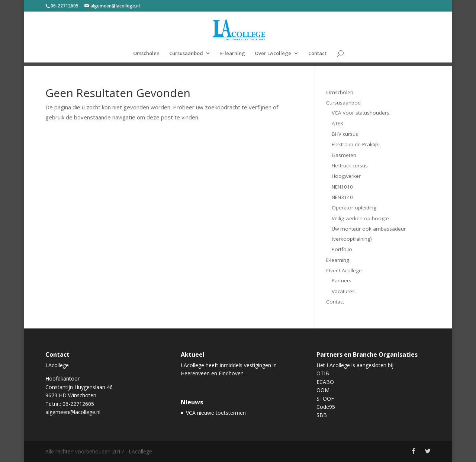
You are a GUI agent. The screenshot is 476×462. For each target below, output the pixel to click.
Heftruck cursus (350, 166)
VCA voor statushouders (361, 113)
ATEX (337, 123)
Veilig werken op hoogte (360, 218)
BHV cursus (345, 134)
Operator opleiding (354, 208)
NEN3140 (342, 197)
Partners (342, 280)
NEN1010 (342, 187)
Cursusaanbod (186, 54)
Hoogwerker (346, 176)
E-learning (233, 54)
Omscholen (146, 54)
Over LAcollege (273, 54)
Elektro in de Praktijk (355, 144)
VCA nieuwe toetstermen (216, 413)
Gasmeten (344, 155)
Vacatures (343, 291)
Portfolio (342, 249)
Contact (317, 54)
